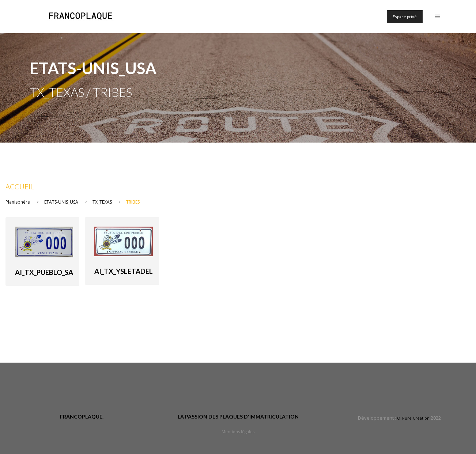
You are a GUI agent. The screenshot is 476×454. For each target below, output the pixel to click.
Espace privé (405, 17)
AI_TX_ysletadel (124, 271)
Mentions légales (238, 432)
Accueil (20, 187)
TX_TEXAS (102, 202)
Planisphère (18, 202)
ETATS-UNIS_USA (61, 202)
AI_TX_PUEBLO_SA (44, 272)
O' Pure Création (413, 418)
